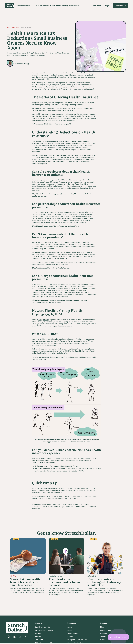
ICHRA (82, 116)
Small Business (13, 27)
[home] (10, 6)
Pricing (65, 6)
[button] (25, 6)
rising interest (44, 320)
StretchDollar (80, 351)
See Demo (97, 6)
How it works (55, 6)
